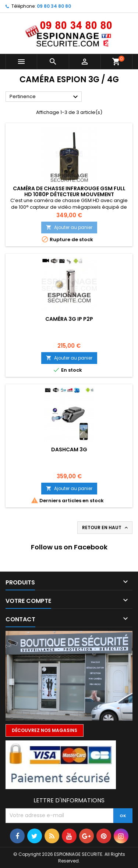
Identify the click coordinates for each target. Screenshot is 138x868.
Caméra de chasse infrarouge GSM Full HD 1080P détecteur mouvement (69, 191)
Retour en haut (106, 528)
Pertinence (45, 97)
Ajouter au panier (69, 227)
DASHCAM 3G (69, 449)
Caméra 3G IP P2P (69, 319)
